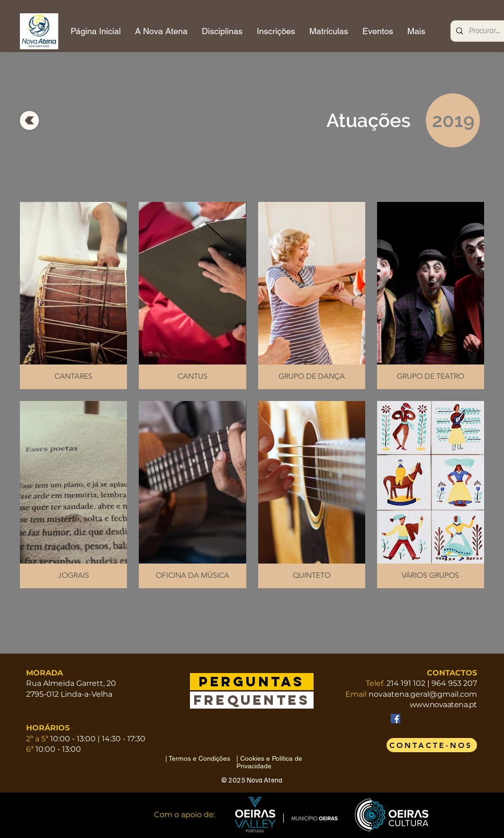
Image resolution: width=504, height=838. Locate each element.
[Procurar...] (486, 31)
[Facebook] (396, 719)
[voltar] (29, 120)
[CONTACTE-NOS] (432, 745)
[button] (73, 296)
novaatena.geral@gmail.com (423, 694)
